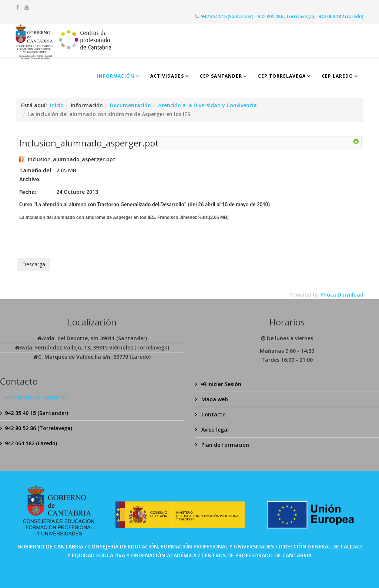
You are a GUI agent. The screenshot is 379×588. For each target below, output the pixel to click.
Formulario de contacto (35, 397)
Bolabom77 (181, 578)
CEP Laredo (337, 76)
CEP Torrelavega (282, 76)
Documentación (130, 105)
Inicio (57, 105)
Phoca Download (342, 295)
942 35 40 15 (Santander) (36, 413)
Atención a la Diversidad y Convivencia (207, 105)
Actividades (167, 76)
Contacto (213, 414)
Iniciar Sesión (221, 384)
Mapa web (214, 399)
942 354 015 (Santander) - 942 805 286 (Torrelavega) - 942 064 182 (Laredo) (282, 16)
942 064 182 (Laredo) (31, 443)
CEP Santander (221, 76)
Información (116, 76)
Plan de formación (224, 445)
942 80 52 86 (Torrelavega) (38, 428)
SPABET (165, 562)
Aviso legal (214, 430)
